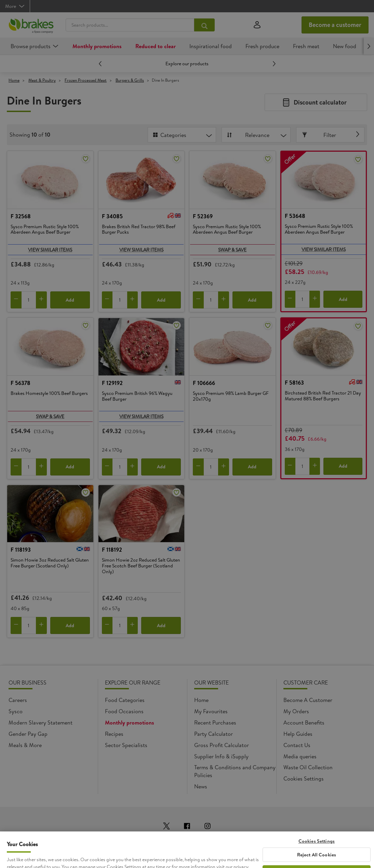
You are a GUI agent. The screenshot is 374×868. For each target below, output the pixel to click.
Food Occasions (124, 711)
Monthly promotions (97, 46)
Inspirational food (211, 46)
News (201, 786)
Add (70, 300)
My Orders (296, 711)
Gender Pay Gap (28, 734)
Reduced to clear (156, 46)
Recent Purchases (215, 722)
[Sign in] (257, 25)
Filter (320, 135)
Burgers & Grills (130, 80)
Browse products (31, 46)
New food (345, 46)
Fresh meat (306, 46)
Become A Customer (308, 700)
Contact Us (297, 745)
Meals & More (25, 745)
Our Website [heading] (211, 683)
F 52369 (203, 216)
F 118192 (112, 550)
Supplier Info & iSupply (221, 756)
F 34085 (112, 216)
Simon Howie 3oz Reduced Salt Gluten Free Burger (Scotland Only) (50, 563)
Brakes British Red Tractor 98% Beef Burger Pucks (139, 230)
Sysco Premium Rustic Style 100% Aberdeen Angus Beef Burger (45, 230)
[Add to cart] (41, 300)
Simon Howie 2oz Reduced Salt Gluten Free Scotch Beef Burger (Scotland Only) (141, 566)
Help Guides (298, 734)
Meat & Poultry (42, 80)
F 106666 (204, 383)
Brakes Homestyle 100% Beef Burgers (49, 394)
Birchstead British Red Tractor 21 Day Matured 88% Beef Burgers (323, 396)
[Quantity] (29, 300)
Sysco (16, 711)
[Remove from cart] (16, 300)
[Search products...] (204, 25)
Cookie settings (302, 779)
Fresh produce (262, 46)
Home (14, 80)
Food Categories (125, 700)
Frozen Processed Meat (86, 80)
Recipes (114, 734)
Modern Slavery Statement (41, 722)
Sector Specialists (126, 745)
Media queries (300, 756)
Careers (18, 700)
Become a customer (335, 25)
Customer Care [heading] (306, 683)
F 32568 (21, 216)
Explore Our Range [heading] (133, 683)
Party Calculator (213, 734)
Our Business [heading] (28, 683)
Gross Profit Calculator (222, 745)
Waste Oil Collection (308, 767)
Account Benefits (304, 722)
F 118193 (21, 550)
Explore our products (187, 64)
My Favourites (211, 711)
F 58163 (294, 383)
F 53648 (295, 216)
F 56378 (21, 383)
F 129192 (112, 383)
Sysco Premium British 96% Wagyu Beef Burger (137, 396)
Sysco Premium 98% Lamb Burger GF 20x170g (231, 396)
